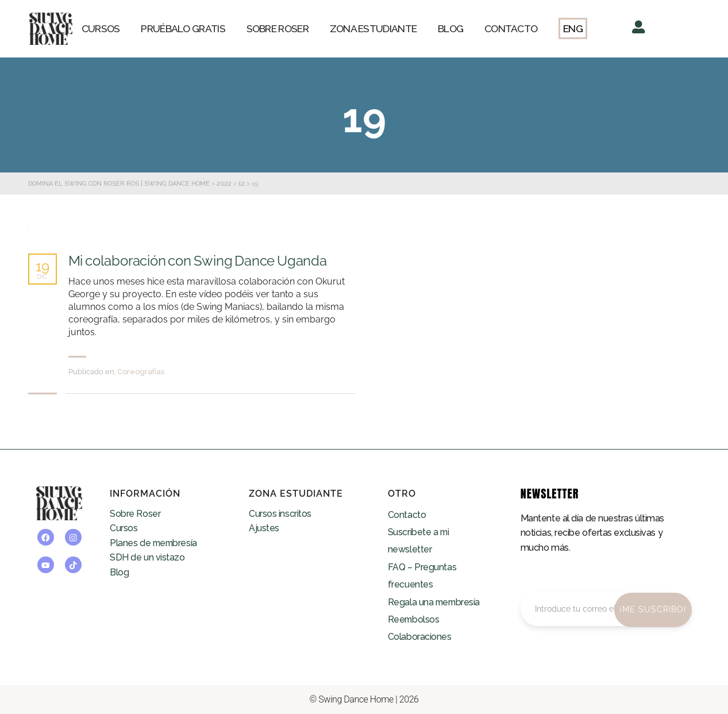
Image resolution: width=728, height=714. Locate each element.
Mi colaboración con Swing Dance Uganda (198, 261)
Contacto (407, 515)
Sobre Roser (135, 514)
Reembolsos (414, 619)
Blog (119, 572)
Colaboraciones (420, 637)
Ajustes (264, 528)
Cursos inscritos (280, 514)
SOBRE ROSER (278, 28)
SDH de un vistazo (147, 557)
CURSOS (101, 28)
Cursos (124, 528)
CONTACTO (511, 28)
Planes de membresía (154, 543)
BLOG (450, 28)
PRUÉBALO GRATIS (183, 28)
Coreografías (141, 372)
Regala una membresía (435, 602)
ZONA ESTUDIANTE (373, 28)
